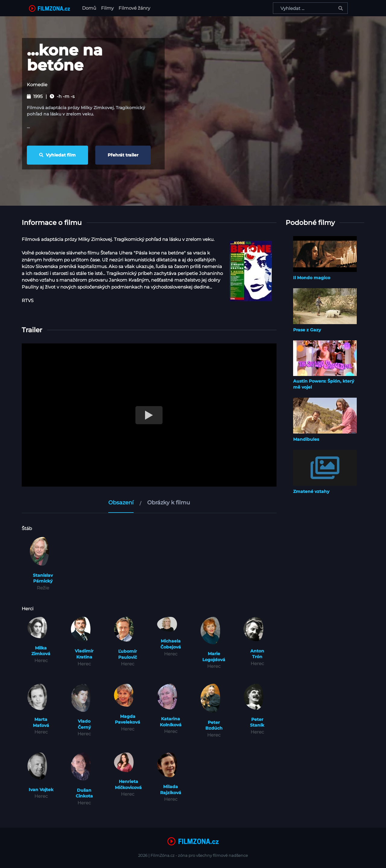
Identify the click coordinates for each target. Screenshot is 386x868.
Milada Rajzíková (171, 790)
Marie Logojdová (214, 657)
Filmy (107, 8)
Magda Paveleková (128, 719)
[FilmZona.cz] (49, 8)
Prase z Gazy (307, 330)
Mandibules (306, 439)
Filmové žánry (134, 8)
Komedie (37, 85)
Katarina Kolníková (171, 722)
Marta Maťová (41, 722)
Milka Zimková (41, 651)
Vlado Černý (84, 724)
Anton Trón (257, 654)
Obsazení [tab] (121, 503)
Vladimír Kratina (84, 654)
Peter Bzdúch (214, 725)
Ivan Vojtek (41, 790)
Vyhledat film (57, 155)
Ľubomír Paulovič (128, 654)
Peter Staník (257, 722)
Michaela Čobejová (171, 644)
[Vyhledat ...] (310, 8)
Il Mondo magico (312, 278)
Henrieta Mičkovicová (128, 784)
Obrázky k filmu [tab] (169, 503)
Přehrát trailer (123, 155)
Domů (90, 8)
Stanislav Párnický (43, 578)
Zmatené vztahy (311, 491)
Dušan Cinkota (84, 793)
